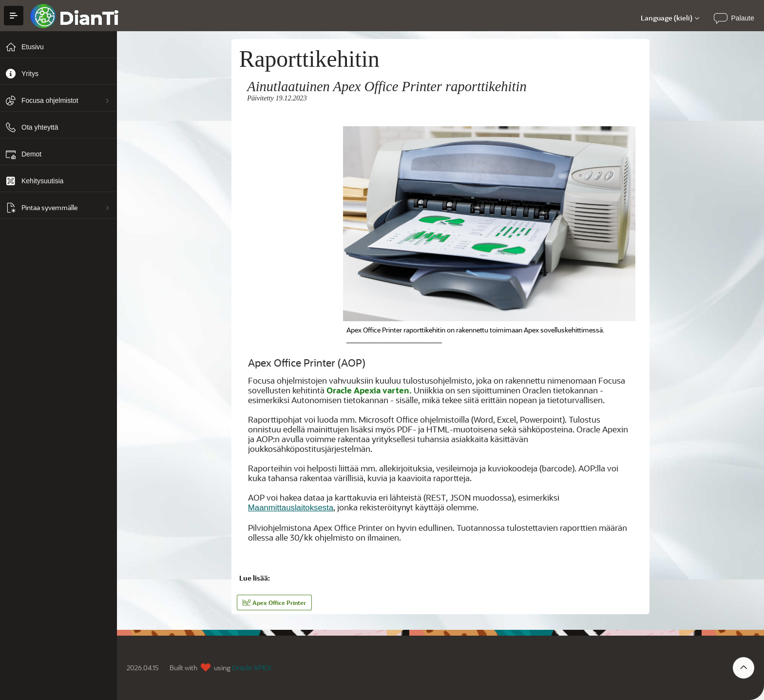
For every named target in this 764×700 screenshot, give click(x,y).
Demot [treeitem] (31, 154)
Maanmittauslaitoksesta (291, 508)
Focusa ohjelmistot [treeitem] (50, 100)
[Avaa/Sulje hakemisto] (14, 16)
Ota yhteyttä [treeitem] (40, 127)
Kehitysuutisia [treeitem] (42, 181)
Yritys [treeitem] (30, 74)
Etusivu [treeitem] (33, 47)
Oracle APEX (252, 668)
